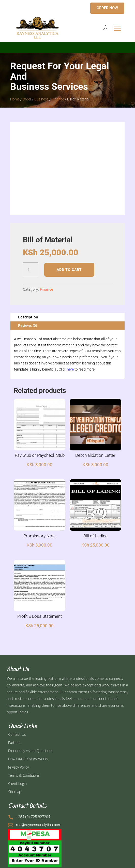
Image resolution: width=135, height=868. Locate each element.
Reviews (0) (27, 325)
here (70, 369)
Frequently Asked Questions (31, 751)
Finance (58, 99)
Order (27, 99)
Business (41, 99)
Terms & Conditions (24, 775)
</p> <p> (67, 47)
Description (28, 317)
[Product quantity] (31, 270)
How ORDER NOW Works (28, 759)
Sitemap (15, 792)
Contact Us (17, 734)
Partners (15, 742)
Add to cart (69, 270)
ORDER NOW (107, 8)
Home (15, 99)
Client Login (17, 783)
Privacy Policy (18, 767)
